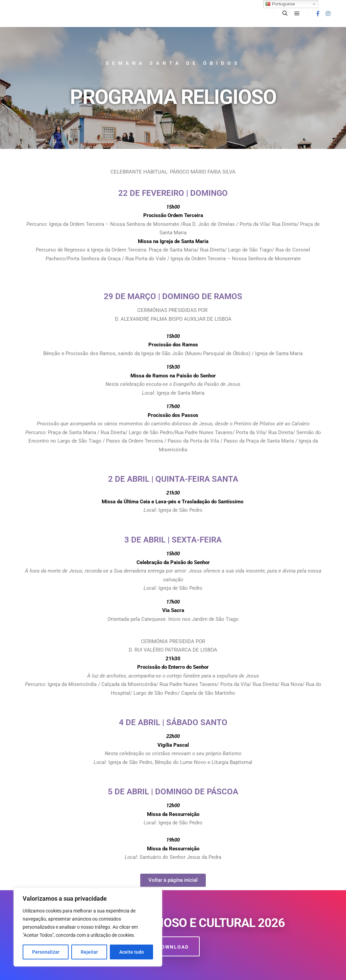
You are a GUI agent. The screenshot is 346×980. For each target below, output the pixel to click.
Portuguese (280, 4)
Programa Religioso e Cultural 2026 (173, 923)
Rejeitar (89, 952)
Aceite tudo (132, 952)
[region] (88, 927)
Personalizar (46, 952)
